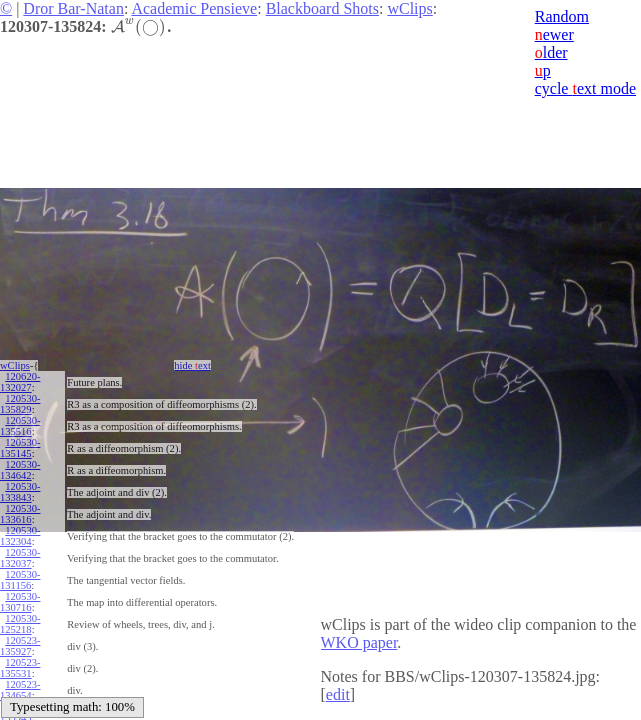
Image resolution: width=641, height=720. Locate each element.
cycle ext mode (585, 88)
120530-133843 (20, 492)
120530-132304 (20, 536)
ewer (554, 34)
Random (562, 16)
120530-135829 (20, 404)
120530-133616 (20, 514)
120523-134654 (20, 690)
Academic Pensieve (194, 8)
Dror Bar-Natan (73, 8)
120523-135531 (20, 668)
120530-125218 (20, 624)
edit (338, 694)
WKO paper (359, 642)
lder (551, 52)
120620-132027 (20, 382)
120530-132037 (20, 558)
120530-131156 (20, 580)
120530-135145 (20, 448)
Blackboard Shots (322, 8)
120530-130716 (20, 602)
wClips (409, 8)
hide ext (192, 365)
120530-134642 (20, 470)
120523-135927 (20, 646)
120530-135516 (20, 426)
